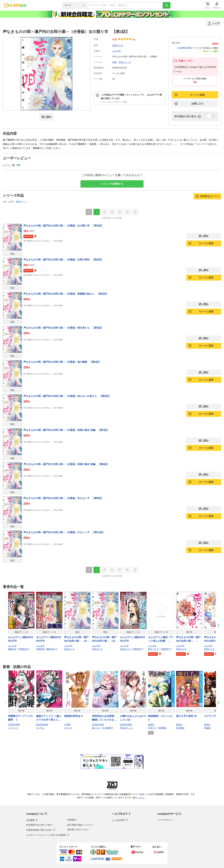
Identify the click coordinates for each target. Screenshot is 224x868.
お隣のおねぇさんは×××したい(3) (133, 718)
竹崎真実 (23, 649)
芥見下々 (152, 728)
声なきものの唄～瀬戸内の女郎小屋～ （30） (188, 639)
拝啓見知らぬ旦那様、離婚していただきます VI (104, 718)
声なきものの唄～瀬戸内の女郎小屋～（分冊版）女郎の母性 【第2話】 (63, 260)
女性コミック (125, 62)
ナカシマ (68, 728)
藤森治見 (12, 649)
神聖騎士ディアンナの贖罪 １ (20, 718)
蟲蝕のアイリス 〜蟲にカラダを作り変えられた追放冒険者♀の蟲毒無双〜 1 (49, 718)
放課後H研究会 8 (73, 716)
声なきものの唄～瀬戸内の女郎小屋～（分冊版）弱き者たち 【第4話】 (63, 328)
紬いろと (96, 728)
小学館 (67, 725)
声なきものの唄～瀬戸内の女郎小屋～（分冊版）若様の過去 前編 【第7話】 (66, 430)
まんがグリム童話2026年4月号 (133, 639)
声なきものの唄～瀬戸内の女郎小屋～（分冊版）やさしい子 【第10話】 (64, 532)
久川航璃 (107, 728)
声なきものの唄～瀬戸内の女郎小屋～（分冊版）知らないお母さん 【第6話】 (67, 396)
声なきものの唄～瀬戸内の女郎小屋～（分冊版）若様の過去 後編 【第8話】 (66, 464)
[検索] (167, 5)
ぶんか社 (117, 51)
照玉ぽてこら (126, 728)
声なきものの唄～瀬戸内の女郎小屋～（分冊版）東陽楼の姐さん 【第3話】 (66, 294)
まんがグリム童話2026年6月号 (21, 639)
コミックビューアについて (114, 102)
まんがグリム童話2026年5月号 (49, 639)
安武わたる (118, 45)
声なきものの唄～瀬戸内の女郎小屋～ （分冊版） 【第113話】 (77, 639)
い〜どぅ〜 (13, 728)
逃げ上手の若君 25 (186, 716)
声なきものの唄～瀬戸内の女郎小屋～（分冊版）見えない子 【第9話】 (63, 498)
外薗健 (207, 728)
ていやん (40, 728)
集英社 (151, 725)
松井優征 (180, 728)
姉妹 (114, 62)
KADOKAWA (14, 725)
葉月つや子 (153, 649)
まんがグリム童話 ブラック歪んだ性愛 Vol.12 (161, 639)
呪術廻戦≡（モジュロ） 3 (161, 718)
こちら (141, 798)
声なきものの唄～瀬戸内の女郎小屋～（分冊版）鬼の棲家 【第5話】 (62, 362)
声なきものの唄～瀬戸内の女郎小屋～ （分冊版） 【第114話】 (105, 639)
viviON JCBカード (189, 48)
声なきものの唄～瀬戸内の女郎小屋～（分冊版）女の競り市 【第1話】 (63, 226)
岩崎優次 (163, 728)
